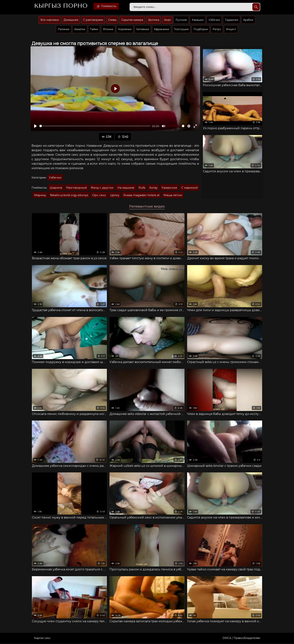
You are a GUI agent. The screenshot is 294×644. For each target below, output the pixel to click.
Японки (108, 29)
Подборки (201, 29)
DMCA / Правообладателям (241, 639)
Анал (167, 20)
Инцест (231, 29)
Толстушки (181, 29)
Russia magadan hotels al (141, 195)
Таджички (232, 20)
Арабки (248, 20)
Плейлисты (107, 6)
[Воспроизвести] (35, 126)
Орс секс (99, 195)
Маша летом (173, 195)
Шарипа (56, 188)
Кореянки (125, 29)
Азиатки (80, 29)
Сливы (112, 20)
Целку (115, 195)
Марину (40, 195)
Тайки (94, 29)
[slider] (95, 126)
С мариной (189, 188)
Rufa (142, 188)
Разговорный (76, 188)
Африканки (162, 29)
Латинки (64, 29)
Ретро (217, 29)
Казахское (169, 188)
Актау (153, 188)
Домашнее (71, 20)
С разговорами (93, 20)
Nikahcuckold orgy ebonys (69, 195)
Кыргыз (61, 6)
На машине (126, 188)
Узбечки (214, 20)
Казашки (198, 20)
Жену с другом (102, 188)
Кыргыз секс (42, 639)
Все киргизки (50, 20)
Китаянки (143, 29)
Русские (181, 20)
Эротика (154, 20)
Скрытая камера (132, 20)
